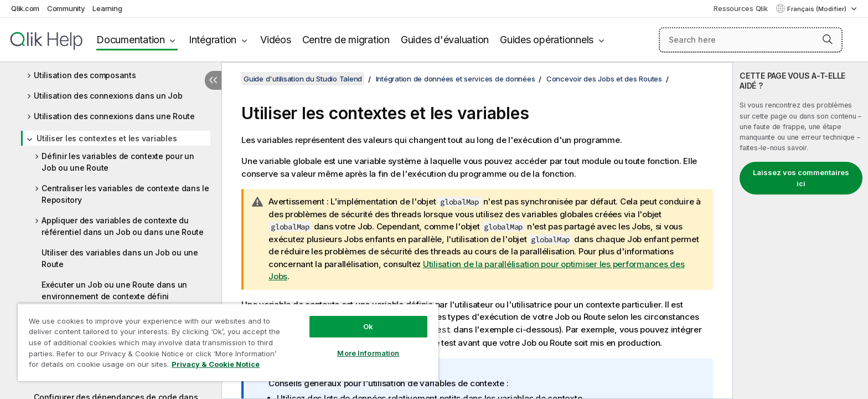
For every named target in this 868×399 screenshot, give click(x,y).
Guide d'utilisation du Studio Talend (303, 79)
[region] (228, 342)
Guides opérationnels (547, 40)
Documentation (131, 40)
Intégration (213, 40)
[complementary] (800, 231)
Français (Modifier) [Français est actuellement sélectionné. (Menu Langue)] (818, 9)
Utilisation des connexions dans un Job (108, 96)
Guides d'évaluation (445, 40)
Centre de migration (346, 40)
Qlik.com (25, 8)
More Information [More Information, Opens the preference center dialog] (368, 353)
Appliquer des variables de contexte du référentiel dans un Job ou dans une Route (123, 226)
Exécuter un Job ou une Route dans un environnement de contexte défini (114, 290)
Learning (107, 8)
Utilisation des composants (85, 75)
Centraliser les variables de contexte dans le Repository (125, 194)
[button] (828, 39)
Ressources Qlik (740, 8)
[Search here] (751, 40)
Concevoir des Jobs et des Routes (604, 79)
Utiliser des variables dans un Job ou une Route (120, 258)
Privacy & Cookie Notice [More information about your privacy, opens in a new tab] (216, 364)
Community (66, 8)
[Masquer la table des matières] (213, 80)
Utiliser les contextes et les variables (107, 138)
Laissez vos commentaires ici (801, 178)
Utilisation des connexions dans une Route (114, 116)
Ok (368, 326)
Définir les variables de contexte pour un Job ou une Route (118, 162)
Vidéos (276, 40)
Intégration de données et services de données (456, 79)
